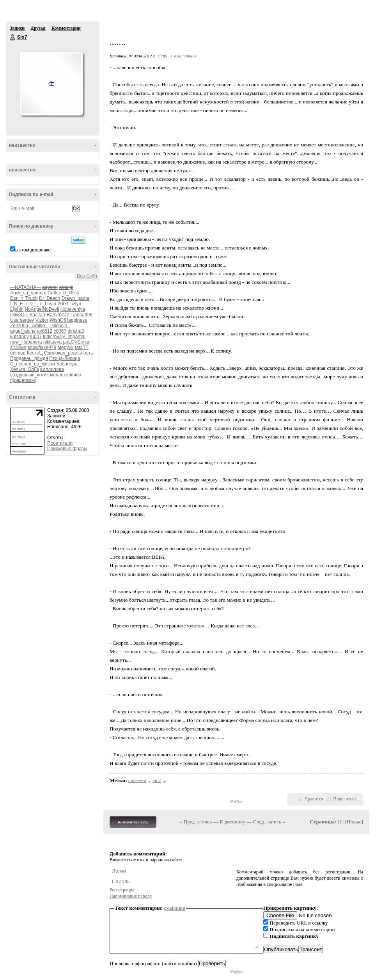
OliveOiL (19, 315)
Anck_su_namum (28, 293)
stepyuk (65, 347)
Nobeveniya (73, 309)
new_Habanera (26, 342)
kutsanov (19, 337)
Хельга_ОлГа (25, 369)
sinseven (137, 780)
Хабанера (67, 364)
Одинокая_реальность (69, 353)
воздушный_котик (29, 375)
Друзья (38, 28)
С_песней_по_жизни (33, 364)
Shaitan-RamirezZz (49, 315)
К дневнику (232, 822)
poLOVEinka (76, 342)
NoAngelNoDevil (42, 309)
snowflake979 (42, 347)
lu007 (36, 337)
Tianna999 (82, 315)
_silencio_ (59, 326)
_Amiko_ (38, 326)
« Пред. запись (196, 822)
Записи (17, 28)
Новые (354, 822)
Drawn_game (75, 298)
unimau (18, 353)
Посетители (60, 443)
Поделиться (345, 799)
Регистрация (122, 890)
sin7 (157, 780)
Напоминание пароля (131, 896)
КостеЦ (35, 353)
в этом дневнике (33, 250)
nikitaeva (52, 342)
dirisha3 (76, 331)
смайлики (175, 908)
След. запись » (269, 822)
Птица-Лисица (65, 358)
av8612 (45, 331)
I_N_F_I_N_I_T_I (28, 304)
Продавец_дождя (29, 358)
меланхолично (66, 375)
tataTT (82, 347)
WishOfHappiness (68, 320)
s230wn (18, 347)
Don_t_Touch (24, 298)
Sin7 (13, 37)
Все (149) (87, 276)
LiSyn (75, 304)
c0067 (60, 331)
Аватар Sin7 (51, 84)
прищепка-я (23, 380)
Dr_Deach (50, 298)
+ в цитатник (183, 56)
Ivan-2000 (58, 304)
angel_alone (23, 331)
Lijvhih (17, 309)
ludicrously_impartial (64, 337)
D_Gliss (71, 293)
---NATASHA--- (26, 287)
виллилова (52, 369)
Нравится (314, 799)
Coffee (54, 293)
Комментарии (66, 28)
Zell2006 (19, 326)
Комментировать (133, 822)
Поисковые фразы (67, 449)
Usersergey (22, 320)
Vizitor (42, 320)
